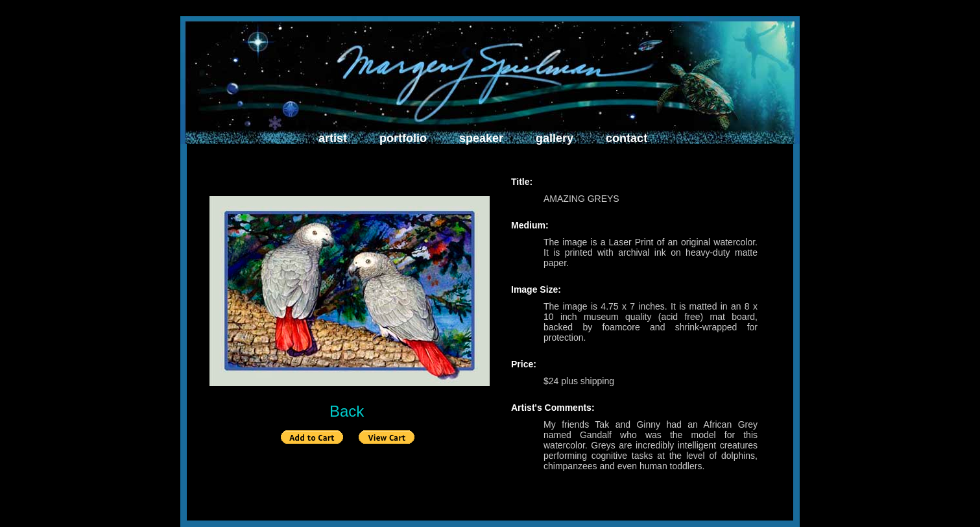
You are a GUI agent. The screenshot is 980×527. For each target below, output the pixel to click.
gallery (555, 138)
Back (347, 411)
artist (333, 138)
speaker (481, 138)
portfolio (403, 138)
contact (627, 138)
